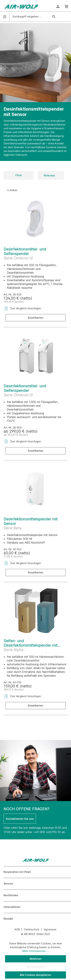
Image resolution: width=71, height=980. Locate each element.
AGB (17, 929)
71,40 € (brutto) (13, 556)
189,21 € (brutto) (14, 690)
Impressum (50, 929)
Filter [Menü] (19, 175)
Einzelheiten (35, 318)
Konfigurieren (36, 967)
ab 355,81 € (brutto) (16, 435)
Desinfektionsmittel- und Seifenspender (25, 251)
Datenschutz (32, 929)
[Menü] (5, 17)
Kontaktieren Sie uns (20, 819)
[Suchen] (54, 17)
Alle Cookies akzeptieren (35, 975)
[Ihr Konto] (58, 6)
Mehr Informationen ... (35, 951)
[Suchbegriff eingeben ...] (30, 17)
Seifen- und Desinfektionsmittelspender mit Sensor (31, 643)
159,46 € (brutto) (14, 302)
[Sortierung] (51, 175)
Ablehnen (35, 959)
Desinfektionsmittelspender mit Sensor (31, 521)
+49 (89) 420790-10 (47, 832)
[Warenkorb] (67, 6)
